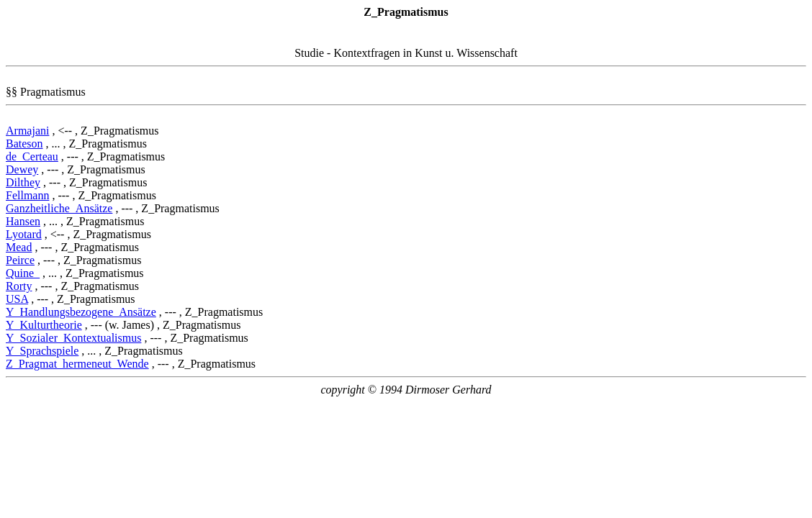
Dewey (22, 169)
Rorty (19, 286)
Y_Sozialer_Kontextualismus (73, 338)
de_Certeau (32, 156)
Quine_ (23, 273)
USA (17, 299)
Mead (19, 247)
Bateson (24, 144)
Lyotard (24, 234)
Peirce (20, 260)
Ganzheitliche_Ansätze (59, 208)
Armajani (27, 131)
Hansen (23, 221)
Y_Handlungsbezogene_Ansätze (81, 312)
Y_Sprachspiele (42, 351)
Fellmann (27, 195)
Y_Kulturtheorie (44, 325)
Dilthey (23, 182)
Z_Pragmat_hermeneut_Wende (77, 364)
